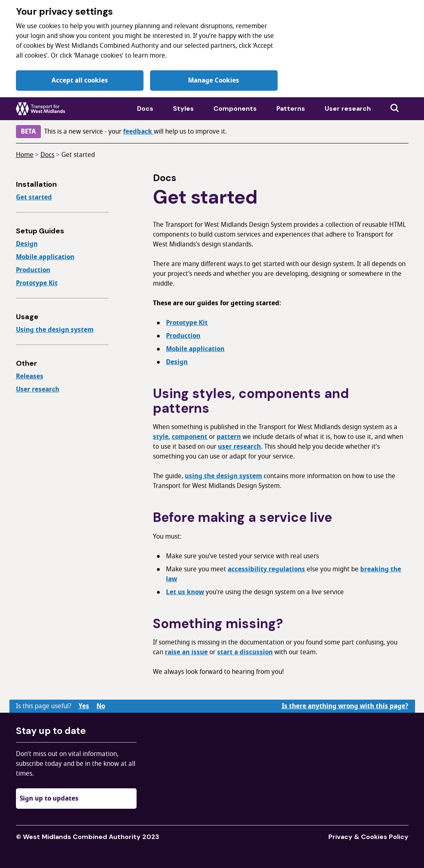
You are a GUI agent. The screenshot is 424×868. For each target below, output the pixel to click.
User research (348, 108)
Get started (78, 155)
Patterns (291, 108)
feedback (138, 132)
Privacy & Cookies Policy (368, 837)
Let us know (185, 592)
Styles (183, 108)
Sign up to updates (49, 799)
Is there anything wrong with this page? (345, 706)
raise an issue (186, 652)
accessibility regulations (266, 569)
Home (25, 155)
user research (239, 447)
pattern (229, 437)
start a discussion (245, 652)
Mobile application (45, 257)
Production (33, 270)
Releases (30, 376)
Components (235, 108)
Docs (145, 108)
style (161, 437)
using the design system (223, 476)
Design (27, 244)
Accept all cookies (80, 81)
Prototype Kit (37, 283)
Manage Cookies (214, 81)
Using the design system (55, 330)
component (190, 437)
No (101, 706)
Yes (84, 706)
